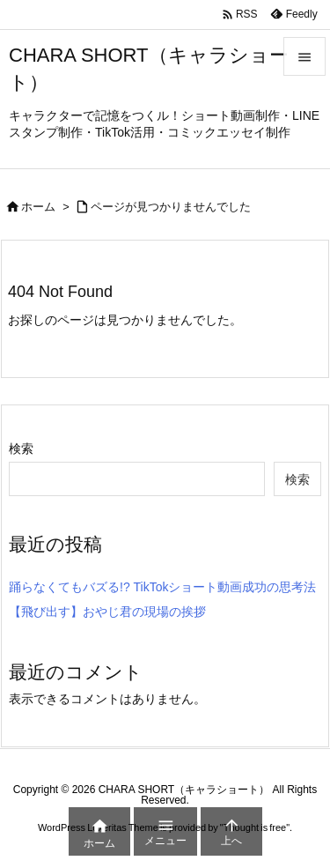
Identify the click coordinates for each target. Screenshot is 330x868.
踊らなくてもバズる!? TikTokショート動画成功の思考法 (163, 587)
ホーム (38, 207)
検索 (21, 449)
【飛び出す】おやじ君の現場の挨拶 (107, 612)
